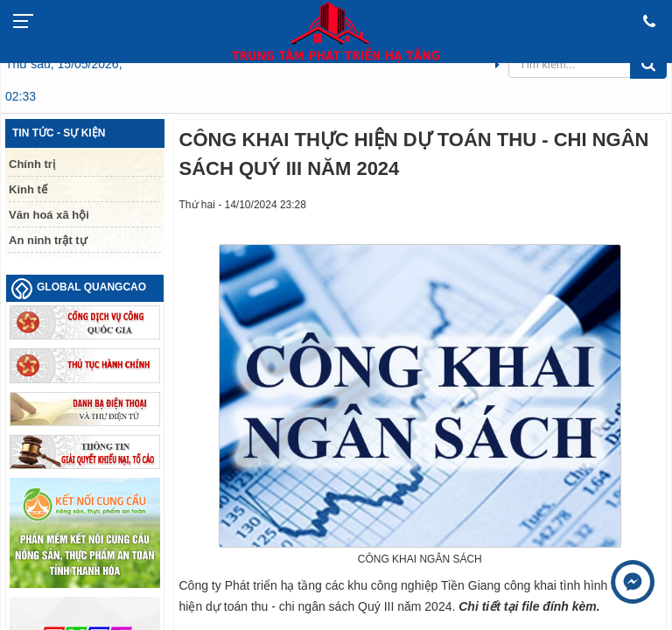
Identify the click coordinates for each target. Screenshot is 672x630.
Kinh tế (28, 189)
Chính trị (32, 164)
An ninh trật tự (48, 240)
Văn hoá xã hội (49, 215)
